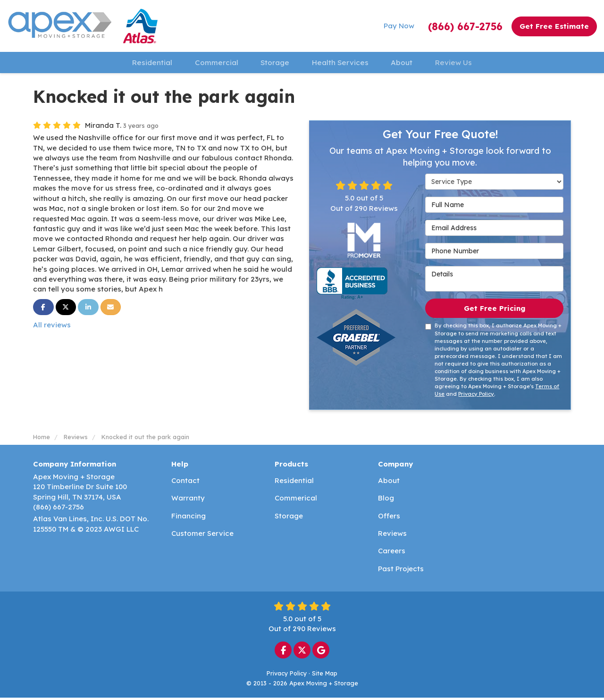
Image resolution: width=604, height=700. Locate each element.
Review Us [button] (466, 63)
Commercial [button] (209, 63)
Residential (294, 483)
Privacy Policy (476, 396)
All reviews (52, 327)
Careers (392, 553)
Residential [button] (139, 63)
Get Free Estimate (554, 26)
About (389, 483)
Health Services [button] (342, 63)
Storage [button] (272, 63)
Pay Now (399, 26)
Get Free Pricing (495, 310)
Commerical (296, 500)
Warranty (188, 500)
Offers (389, 518)
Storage (289, 518)
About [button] (409, 63)
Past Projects (401, 571)
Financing (189, 518)
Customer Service (202, 536)
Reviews (392, 536)
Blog (386, 500)
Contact (185, 483)
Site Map (325, 675)
